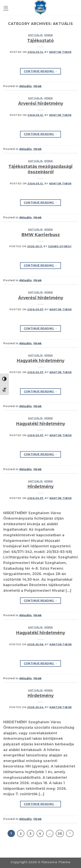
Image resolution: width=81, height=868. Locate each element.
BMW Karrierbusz (41, 235)
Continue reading (41, 71)
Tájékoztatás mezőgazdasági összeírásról (40, 169)
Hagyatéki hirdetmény (40, 424)
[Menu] (6, 7)
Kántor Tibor (60, 52)
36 (60, 833)
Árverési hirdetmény (41, 103)
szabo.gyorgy (60, 246)
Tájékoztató (40, 41)
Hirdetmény (40, 486)
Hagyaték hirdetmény (40, 361)
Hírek (49, 35)
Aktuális (35, 35)
